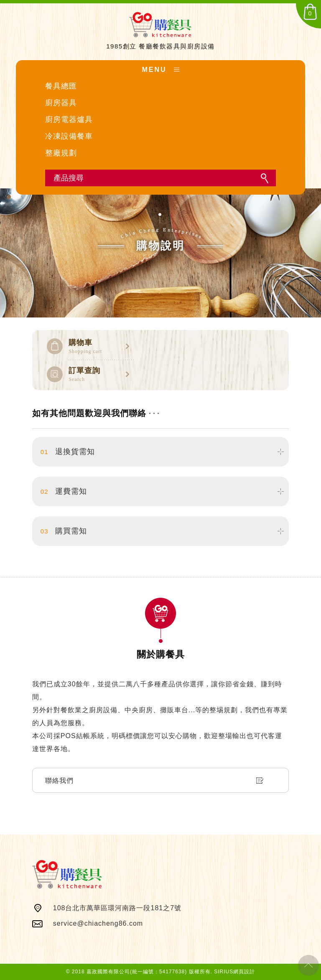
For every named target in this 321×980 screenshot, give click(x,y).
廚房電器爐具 (69, 119)
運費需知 (64, 491)
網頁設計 (244, 972)
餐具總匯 (61, 86)
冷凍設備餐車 (69, 136)
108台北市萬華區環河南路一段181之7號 (117, 908)
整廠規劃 (61, 153)
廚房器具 (61, 103)
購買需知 (64, 531)
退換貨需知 (68, 452)
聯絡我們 (59, 781)
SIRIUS (224, 972)
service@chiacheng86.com (98, 923)
